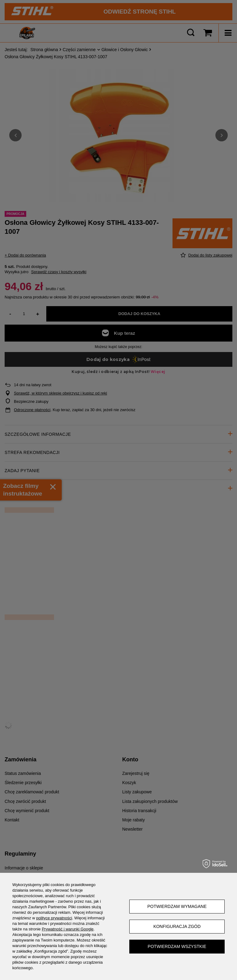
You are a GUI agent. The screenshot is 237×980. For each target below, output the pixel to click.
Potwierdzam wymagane (177, 906)
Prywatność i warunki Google (68, 929)
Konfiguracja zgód (177, 926)
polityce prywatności (54, 918)
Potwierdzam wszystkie (177, 946)
